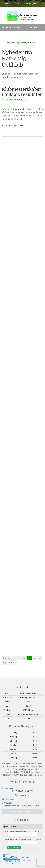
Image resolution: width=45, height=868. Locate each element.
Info (34, 28)
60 (5, 663)
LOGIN (16, 847)
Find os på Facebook (22, 812)
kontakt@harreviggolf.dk (28, 714)
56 (24, 658)
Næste (12, 663)
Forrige (7, 658)
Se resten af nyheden (14, 125)
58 (35, 658)
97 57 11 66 (28, 710)
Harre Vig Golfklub (18, 43)
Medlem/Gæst (11, 28)
